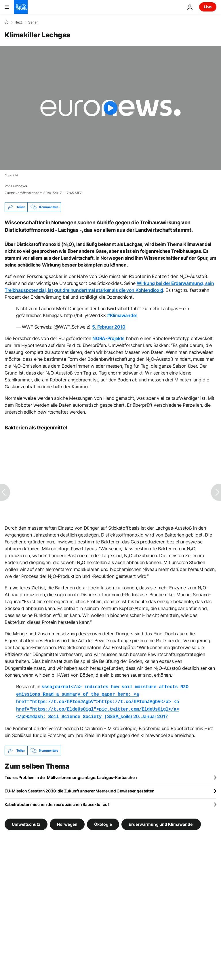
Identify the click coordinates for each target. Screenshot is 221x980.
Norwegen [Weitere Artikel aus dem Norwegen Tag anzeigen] (67, 821)
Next (18, 22)
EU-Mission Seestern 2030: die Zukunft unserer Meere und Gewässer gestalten (79, 788)
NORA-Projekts (108, 338)
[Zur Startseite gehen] (21, 7)
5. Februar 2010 (109, 327)
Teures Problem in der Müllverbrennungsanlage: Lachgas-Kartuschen (71, 774)
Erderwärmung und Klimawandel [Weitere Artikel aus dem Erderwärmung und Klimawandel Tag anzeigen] (161, 821)
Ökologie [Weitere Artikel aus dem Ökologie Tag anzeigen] (103, 821)
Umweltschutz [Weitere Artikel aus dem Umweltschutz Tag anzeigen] (26, 821)
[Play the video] (110, 108)
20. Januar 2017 (150, 714)
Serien (33, 22)
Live (208, 7)
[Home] (6, 22)
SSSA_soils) (102, 700)
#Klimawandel (122, 315)
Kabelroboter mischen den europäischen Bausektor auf (57, 801)
